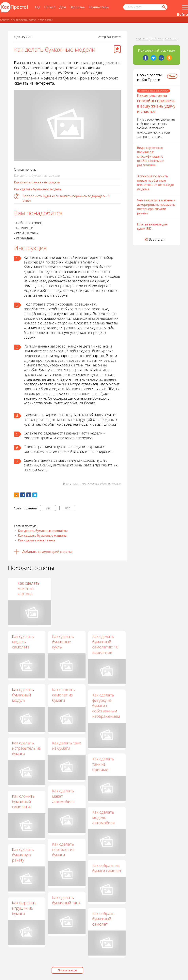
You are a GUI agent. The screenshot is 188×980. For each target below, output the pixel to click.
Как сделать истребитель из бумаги (26, 748)
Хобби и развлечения (25, 20)
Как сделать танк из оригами (103, 764)
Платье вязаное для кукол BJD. (152, 226)
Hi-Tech (50, 7)
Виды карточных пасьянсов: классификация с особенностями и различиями (151, 156)
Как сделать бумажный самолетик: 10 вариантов (105, 644)
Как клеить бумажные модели (37, 182)
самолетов (92, 291)
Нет (67, 508)
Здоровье (77, 7)
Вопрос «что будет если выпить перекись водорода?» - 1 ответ (66, 198)
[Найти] (164, 7)
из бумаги (86, 262)
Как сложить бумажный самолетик (23, 801)
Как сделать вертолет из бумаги (63, 849)
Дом (63, 7)
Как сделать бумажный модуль (23, 695)
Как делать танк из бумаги (67, 746)
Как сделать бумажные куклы (63, 642)
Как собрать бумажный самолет (103, 919)
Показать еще (67, 970)
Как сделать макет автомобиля (63, 796)
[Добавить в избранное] (117, 49)
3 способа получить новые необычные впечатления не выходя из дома (155, 183)
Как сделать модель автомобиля (103, 817)
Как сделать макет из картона (103, 588)
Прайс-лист (157, 38)
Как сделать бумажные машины (43, 535)
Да (48, 508)
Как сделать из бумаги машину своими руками (26, 588)
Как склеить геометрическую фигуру (68, 588)
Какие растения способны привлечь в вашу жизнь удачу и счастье (156, 103)
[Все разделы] (185, 7)
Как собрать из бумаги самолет (107, 868)
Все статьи (157, 239)
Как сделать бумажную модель (38, 189)
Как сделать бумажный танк (66, 900)
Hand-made (46, 20)
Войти (182, 14)
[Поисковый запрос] (145, 7)
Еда (38, 7)
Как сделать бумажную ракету (23, 855)
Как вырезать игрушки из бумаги (24, 908)
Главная (5, 20)
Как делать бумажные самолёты (43, 531)
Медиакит (142, 38)
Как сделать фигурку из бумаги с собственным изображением (106, 706)
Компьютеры (99, 7)
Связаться (171, 38)
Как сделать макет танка (37, 540)
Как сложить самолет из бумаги (63, 695)
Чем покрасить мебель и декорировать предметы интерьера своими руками (156, 207)
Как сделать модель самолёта (23, 642)
